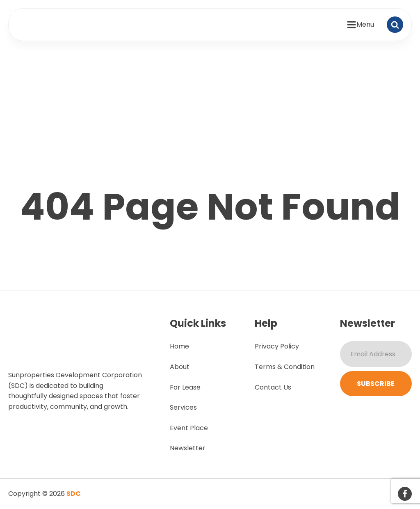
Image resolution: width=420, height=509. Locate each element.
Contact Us (273, 387)
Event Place (189, 428)
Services (183, 407)
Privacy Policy (277, 346)
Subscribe (376, 384)
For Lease (185, 387)
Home (179, 346)
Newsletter (188, 448)
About (180, 367)
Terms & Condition (285, 367)
